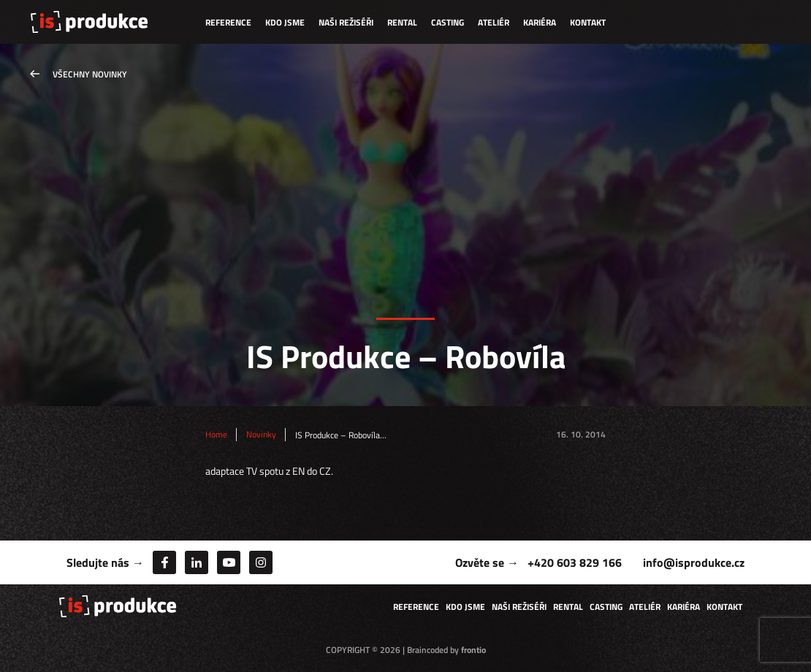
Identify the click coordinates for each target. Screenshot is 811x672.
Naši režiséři (346, 22)
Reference (228, 22)
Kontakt (588, 22)
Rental (402, 22)
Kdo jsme (285, 22)
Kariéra (540, 22)
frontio (473, 650)
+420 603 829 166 (575, 562)
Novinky (261, 435)
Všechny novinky (90, 74)
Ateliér (494, 22)
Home (216, 435)
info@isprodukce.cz (694, 562)
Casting (448, 22)
